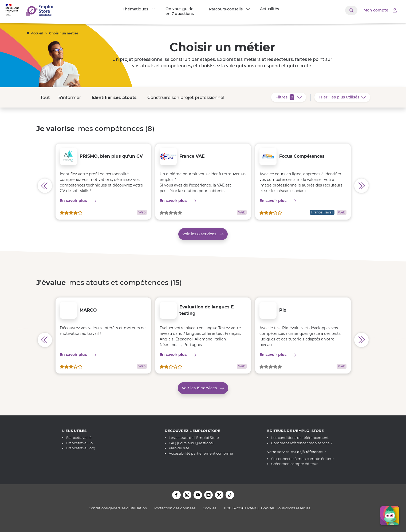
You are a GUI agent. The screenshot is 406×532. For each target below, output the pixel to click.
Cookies (209, 508)
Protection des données (175, 508)
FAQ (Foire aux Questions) (191, 443)
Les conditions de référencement (300, 438)
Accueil (35, 33)
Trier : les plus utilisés (344, 97)
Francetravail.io (79, 443)
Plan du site (179, 448)
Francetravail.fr (79, 438)
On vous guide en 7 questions (180, 11)
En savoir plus (103, 201)
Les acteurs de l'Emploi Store (194, 438)
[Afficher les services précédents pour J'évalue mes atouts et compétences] (45, 340)
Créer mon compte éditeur (294, 464)
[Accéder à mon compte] (377, 10)
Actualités (269, 9)
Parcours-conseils (230, 9)
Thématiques (139, 9)
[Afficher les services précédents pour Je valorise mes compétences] (45, 186)
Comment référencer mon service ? (302, 443)
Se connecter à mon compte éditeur (303, 459)
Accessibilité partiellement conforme (201, 453)
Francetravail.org (81, 448)
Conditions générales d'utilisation (118, 508)
